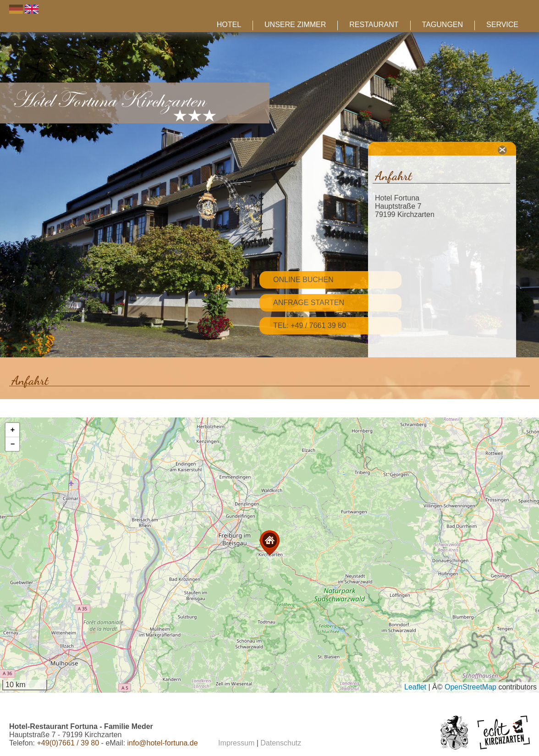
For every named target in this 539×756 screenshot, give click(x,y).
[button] (269, 543)
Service (502, 25)
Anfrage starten (309, 303)
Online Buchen (303, 280)
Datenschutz (281, 743)
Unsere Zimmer (295, 25)
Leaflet (415, 687)
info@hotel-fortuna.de (163, 743)
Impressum (236, 743)
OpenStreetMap (470, 687)
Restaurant (374, 25)
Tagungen (443, 25)
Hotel (229, 25)
